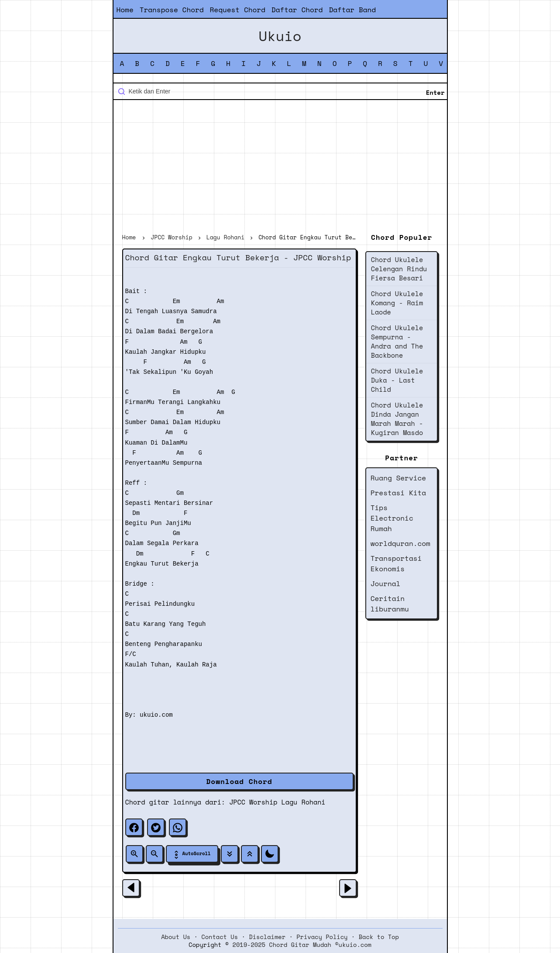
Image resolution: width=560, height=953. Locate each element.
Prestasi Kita (398, 493)
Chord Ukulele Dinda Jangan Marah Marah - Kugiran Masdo (397, 419)
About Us (176, 937)
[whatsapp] (178, 827)
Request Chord (238, 10)
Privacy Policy (322, 937)
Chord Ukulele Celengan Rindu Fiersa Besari (399, 269)
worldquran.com (400, 543)
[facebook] (134, 827)
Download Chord (239, 781)
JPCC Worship (253, 802)
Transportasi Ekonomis (396, 563)
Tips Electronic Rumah (392, 518)
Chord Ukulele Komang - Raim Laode (397, 303)
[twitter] (156, 827)
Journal (386, 584)
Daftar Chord (297, 10)
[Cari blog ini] (280, 91)
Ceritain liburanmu (390, 604)
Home (125, 10)
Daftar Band (352, 10)
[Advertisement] (280, 168)
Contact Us (220, 937)
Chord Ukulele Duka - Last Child (397, 380)
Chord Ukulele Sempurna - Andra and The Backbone (397, 341)
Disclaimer (267, 937)
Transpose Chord (172, 10)
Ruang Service (398, 478)
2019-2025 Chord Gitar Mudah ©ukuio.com (302, 945)
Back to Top (379, 937)
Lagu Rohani (304, 802)
